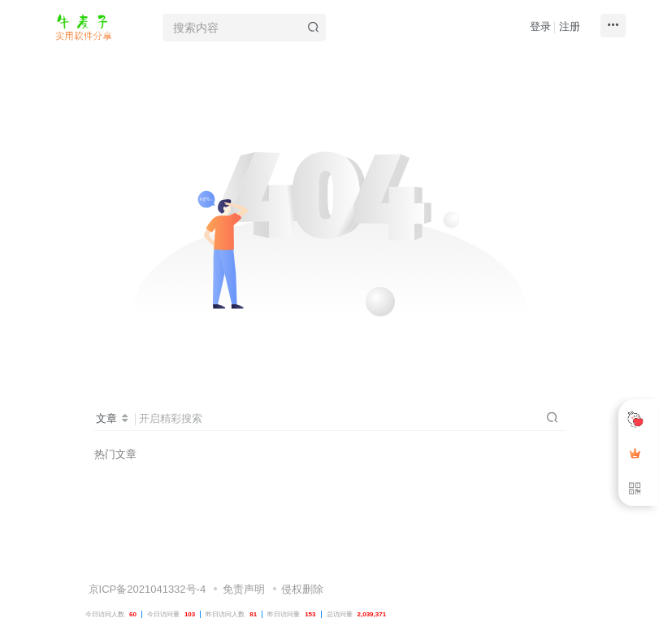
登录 (540, 26)
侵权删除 (302, 554)
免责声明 (244, 554)
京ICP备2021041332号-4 (145, 554)
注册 (570, 26)
